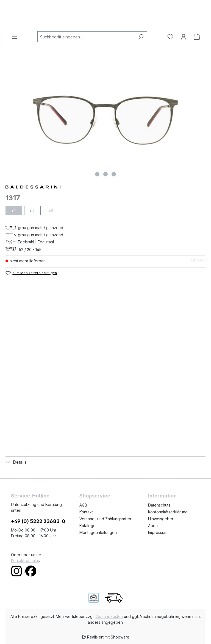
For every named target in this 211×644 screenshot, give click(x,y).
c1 (14, 211)
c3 (51, 211)
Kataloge (88, 526)
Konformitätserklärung (168, 512)
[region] (105, 120)
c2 (32, 211)
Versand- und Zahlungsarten (105, 519)
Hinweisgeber (161, 519)
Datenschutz (159, 505)
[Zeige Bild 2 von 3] (105, 174)
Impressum (158, 532)
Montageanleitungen (98, 532)
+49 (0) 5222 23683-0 (38, 521)
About (153, 526)
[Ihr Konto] (184, 37)
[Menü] (16, 37)
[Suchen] (141, 37)
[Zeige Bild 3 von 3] (114, 174)
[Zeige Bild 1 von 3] (97, 174)
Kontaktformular (25, 560)
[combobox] (86, 37)
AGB (83, 505)
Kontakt (86, 512)
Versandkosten (109, 616)
